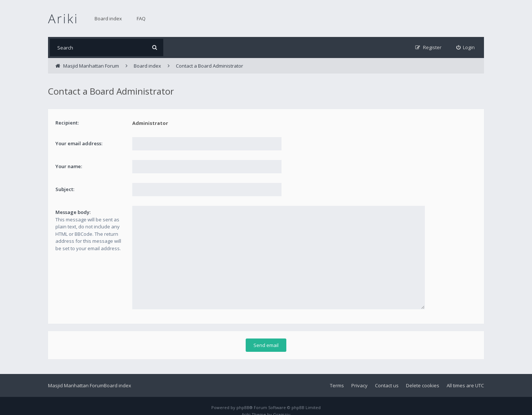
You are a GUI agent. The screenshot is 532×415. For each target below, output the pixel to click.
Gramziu (282, 404)
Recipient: (67, 123)
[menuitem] (466, 47)
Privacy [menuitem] (359, 375)
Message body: (73, 212)
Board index (108, 18)
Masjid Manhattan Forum (76, 375)
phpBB (243, 397)
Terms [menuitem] (337, 375)
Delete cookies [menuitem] (423, 375)
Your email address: (79, 143)
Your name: (69, 166)
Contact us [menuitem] (387, 375)
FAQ (141, 18)
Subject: (65, 189)
